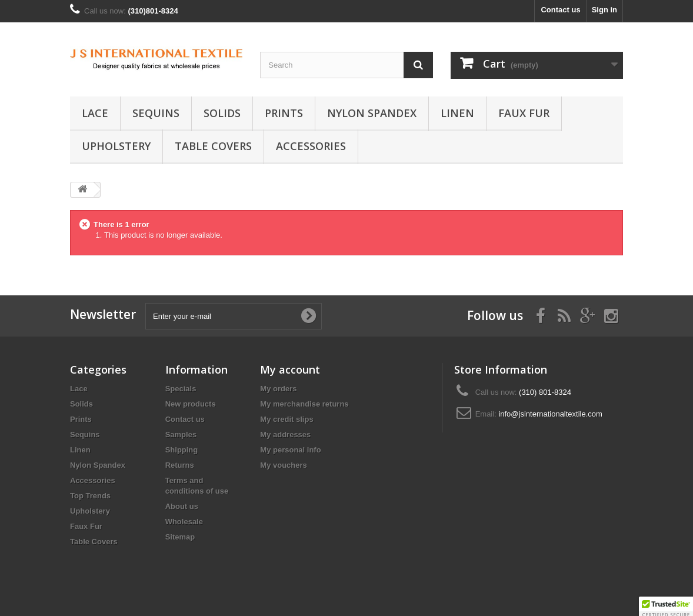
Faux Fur (524, 113)
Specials (181, 389)
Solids (222, 113)
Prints (284, 113)
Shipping (182, 450)
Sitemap (180, 537)
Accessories (311, 146)
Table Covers (213, 146)
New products (191, 404)
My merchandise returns (304, 404)
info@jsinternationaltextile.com (550, 414)
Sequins (156, 113)
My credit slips (286, 419)
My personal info (290, 450)
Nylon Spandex (372, 113)
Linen (457, 113)
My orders (278, 389)
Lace (95, 113)
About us (182, 506)
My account (290, 369)
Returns (180, 465)
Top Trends (90, 496)
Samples (181, 434)
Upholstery (116, 146)
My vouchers (283, 465)
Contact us (560, 10)
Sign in (604, 10)
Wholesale (184, 522)
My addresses (285, 434)
